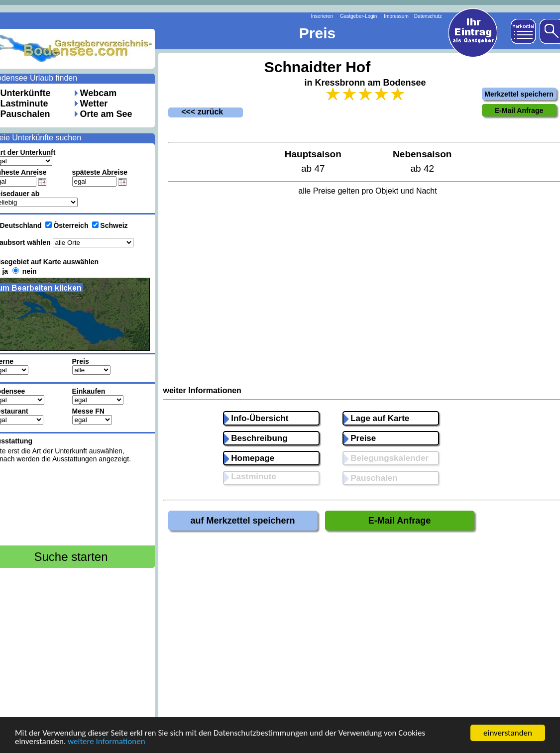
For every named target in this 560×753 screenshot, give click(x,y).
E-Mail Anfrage (399, 521)
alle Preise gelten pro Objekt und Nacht (367, 191)
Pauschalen (25, 114)
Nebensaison (422, 154)
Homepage (249, 458)
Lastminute (24, 104)
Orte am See (106, 114)
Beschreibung (256, 438)
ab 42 (422, 168)
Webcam (99, 93)
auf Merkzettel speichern (242, 521)
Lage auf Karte (377, 418)
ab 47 (313, 168)
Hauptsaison (313, 154)
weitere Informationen (107, 742)
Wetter (94, 104)
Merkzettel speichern (519, 94)
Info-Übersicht (256, 418)
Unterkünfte (26, 93)
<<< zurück (196, 112)
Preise (360, 438)
